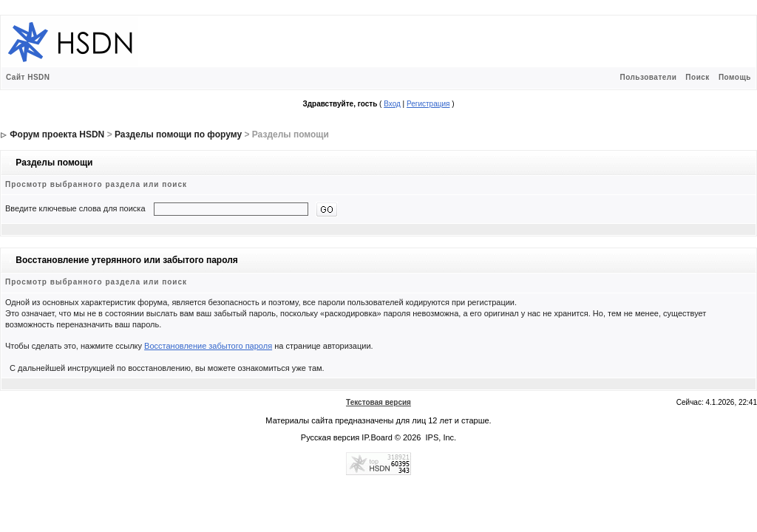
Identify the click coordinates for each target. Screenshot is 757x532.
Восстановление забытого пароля (208, 346)
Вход (392, 104)
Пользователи (648, 77)
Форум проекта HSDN (57, 134)
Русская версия (330, 437)
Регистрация (428, 104)
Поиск (697, 77)
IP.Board (377, 437)
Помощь (735, 77)
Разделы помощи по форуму (178, 134)
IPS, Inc (440, 437)
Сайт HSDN (28, 77)
